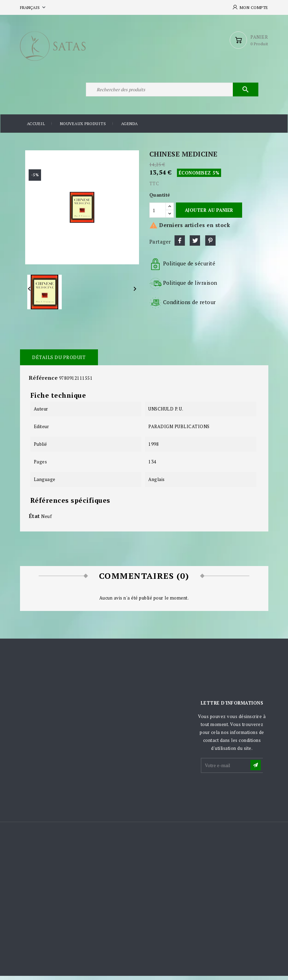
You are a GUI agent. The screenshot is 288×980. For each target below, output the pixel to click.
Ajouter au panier (209, 214)
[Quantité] (158, 214)
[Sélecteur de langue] (33, 7)
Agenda (130, 128)
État (34, 520)
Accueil (36, 128)
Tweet (195, 245)
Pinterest (210, 245)
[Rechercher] (172, 93)
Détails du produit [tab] (59, 361)
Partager (180, 245)
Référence (43, 381)
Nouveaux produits (83, 128)
